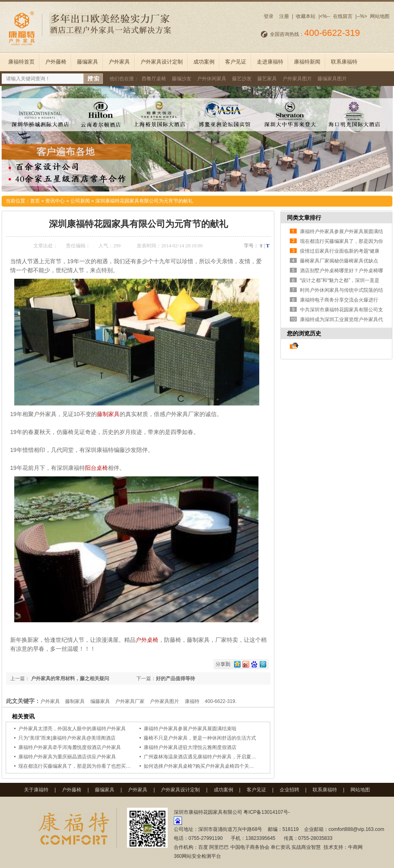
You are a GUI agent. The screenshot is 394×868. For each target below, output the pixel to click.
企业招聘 (289, 790)
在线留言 (343, 16)
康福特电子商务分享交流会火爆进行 (339, 300)
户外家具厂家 (130, 701)
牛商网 (355, 847)
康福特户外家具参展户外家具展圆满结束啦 (190, 729)
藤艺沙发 (242, 79)
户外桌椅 (147, 640)
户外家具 (119, 62)
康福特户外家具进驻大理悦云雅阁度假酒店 (190, 747)
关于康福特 (36, 790)
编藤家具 (100, 701)
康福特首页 (21, 62)
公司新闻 (80, 201)
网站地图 (380, 16)
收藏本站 (306, 16)
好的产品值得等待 (175, 679)
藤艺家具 (267, 79)
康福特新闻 (307, 62)
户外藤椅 (56, 62)
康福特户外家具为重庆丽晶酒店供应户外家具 (67, 757)
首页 (35, 201)
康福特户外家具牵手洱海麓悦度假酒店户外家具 (70, 747)
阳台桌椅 (96, 468)
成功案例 (204, 62)
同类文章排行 (304, 218)
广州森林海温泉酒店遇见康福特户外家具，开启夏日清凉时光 (210, 757)
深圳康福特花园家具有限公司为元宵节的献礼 (144, 201)
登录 (269, 16)
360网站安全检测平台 (197, 856)
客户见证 (236, 62)
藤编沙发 (182, 79)
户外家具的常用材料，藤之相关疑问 (69, 679)
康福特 (192, 701)
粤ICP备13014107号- (266, 812)
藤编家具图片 (332, 79)
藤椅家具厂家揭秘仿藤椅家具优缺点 (339, 261)
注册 (284, 16)
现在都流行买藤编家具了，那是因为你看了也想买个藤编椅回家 (87, 766)
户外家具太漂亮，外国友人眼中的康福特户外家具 (72, 729)
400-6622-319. (221, 701)
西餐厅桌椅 (154, 79)
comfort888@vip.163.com (356, 829)
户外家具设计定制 (162, 62)
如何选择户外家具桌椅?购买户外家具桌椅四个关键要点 (204, 766)
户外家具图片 (297, 79)
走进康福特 (270, 62)
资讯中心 (55, 201)
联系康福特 (344, 62)
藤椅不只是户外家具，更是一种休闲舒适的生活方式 (200, 738)
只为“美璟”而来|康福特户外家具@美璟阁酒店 (67, 738)
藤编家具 (88, 62)
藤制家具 (108, 414)
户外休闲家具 (212, 79)
